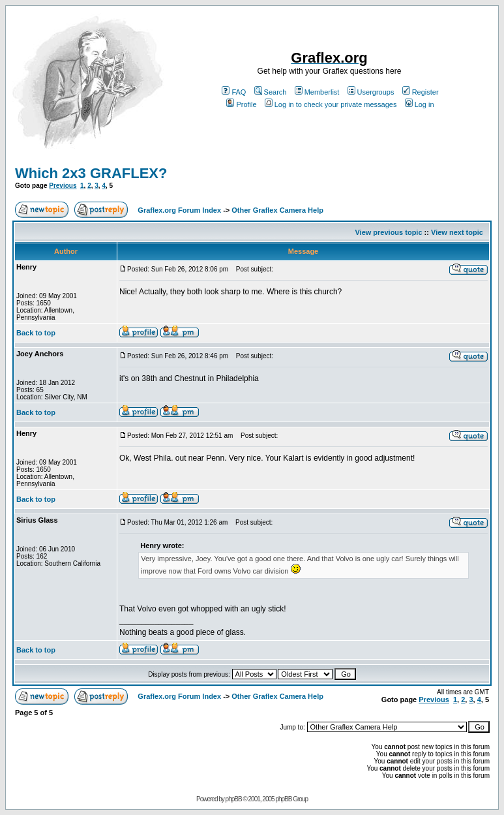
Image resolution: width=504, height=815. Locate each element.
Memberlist (317, 92)
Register (421, 92)
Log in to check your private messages (331, 104)
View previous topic (388, 232)
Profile (241, 104)
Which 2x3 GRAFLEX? (91, 173)
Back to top (36, 333)
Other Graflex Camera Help (277, 210)
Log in (420, 104)
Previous (63, 186)
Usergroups (371, 92)
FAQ (234, 92)
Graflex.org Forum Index (179, 210)
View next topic (457, 232)
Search (271, 92)
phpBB (234, 799)
